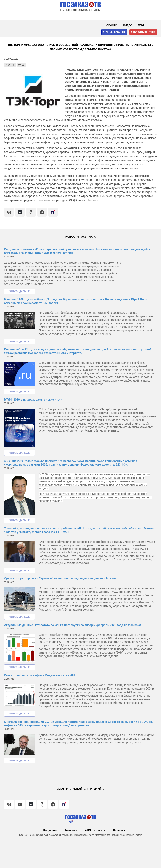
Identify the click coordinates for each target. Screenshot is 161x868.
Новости (111, 25)
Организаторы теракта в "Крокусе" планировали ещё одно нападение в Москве (60, 579)
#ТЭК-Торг (10, 65)
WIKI (141, 25)
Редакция (50, 830)
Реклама (119, 830)
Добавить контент (143, 32)
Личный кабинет (114, 32)
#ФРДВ (21, 65)
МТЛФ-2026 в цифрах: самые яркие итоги (33, 400)
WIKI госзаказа (95, 830)
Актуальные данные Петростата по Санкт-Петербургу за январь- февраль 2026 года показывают (73, 625)
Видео (128, 25)
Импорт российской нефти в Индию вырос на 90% (40, 675)
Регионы (71, 830)
